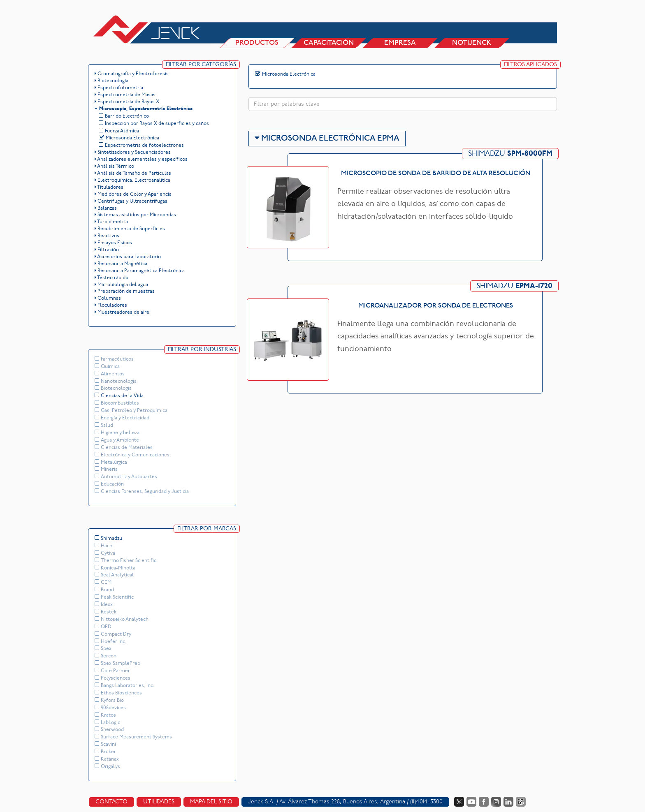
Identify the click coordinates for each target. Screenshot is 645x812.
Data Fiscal (521, 798)
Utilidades (159, 798)
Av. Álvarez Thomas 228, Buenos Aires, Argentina (342, 798)
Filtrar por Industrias (202, 348)
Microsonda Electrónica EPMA (327, 139)
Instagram (496, 798)
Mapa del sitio (211, 798)
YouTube (471, 798)
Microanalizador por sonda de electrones (436, 306)
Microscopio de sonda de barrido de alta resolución (436, 174)
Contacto (111, 798)
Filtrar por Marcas (207, 526)
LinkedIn (508, 798)
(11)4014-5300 (426, 798)
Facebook (484, 798)
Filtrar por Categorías (201, 65)
